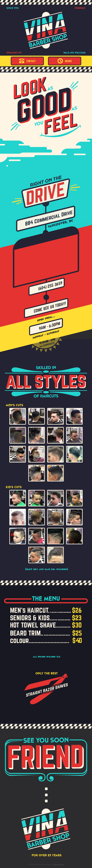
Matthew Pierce (59, 865)
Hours (65, 61)
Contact (27, 61)
